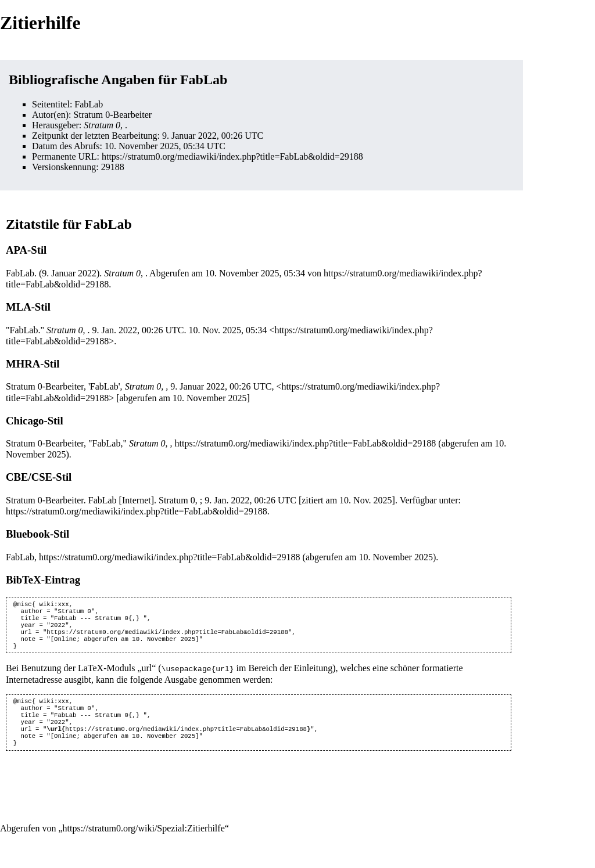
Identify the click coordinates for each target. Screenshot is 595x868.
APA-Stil (26, 250)
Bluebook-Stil (37, 534)
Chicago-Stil (35, 421)
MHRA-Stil (33, 364)
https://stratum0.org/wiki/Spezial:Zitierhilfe (144, 844)
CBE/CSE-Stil (39, 477)
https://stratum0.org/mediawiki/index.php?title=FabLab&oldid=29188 (232, 156)
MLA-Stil (28, 307)
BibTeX (24, 580)
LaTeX (91, 676)
